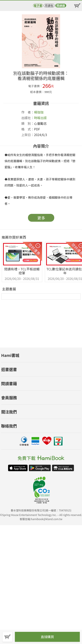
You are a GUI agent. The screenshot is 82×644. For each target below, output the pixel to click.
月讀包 (49, 6)
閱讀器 (61, 6)
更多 (41, 218)
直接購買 (47, 637)
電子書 (38, 6)
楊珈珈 (39, 112)
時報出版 (40, 118)
